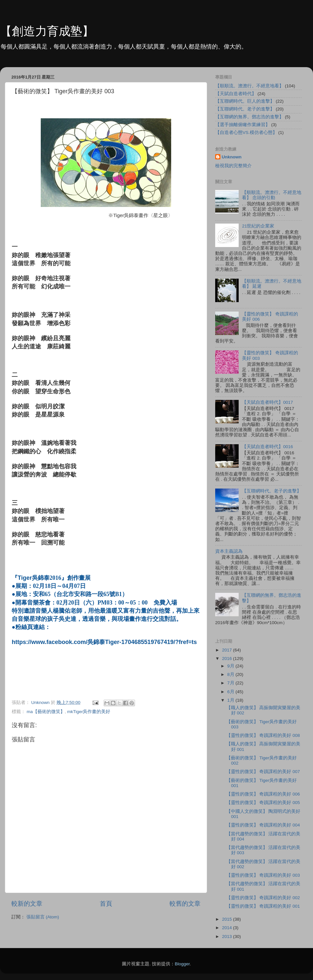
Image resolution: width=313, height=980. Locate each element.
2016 (228, 658)
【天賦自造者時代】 (236, 94)
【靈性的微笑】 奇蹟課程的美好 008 (263, 735)
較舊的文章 (185, 904)
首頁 (106, 904)
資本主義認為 (229, 551)
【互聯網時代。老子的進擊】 (245, 109)
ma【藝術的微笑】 (46, 712)
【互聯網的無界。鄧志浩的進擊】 (249, 117)
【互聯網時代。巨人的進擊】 (245, 101)
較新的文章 (27, 904)
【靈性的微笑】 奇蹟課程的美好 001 (263, 906)
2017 (228, 650)
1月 (231, 700)
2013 (228, 936)
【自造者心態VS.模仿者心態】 (246, 132)
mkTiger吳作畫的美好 (89, 712)
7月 (231, 683)
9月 (231, 666)
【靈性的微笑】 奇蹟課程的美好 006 (263, 794)
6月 (231, 692)
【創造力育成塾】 (47, 31)
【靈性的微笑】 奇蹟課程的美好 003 (263, 875)
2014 (228, 928)
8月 (231, 674)
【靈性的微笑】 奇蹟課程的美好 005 (263, 803)
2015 (228, 919)
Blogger (182, 964)
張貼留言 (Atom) (43, 917)
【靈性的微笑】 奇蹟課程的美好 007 (263, 772)
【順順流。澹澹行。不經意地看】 (249, 86)
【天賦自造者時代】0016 (267, 447)
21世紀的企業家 (258, 226)
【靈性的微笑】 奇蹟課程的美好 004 (263, 825)
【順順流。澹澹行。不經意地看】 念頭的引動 (272, 195)
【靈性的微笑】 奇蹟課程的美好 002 (263, 898)
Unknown (232, 157)
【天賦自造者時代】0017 (267, 402)
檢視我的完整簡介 (233, 166)
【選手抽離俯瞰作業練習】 (243, 125)
